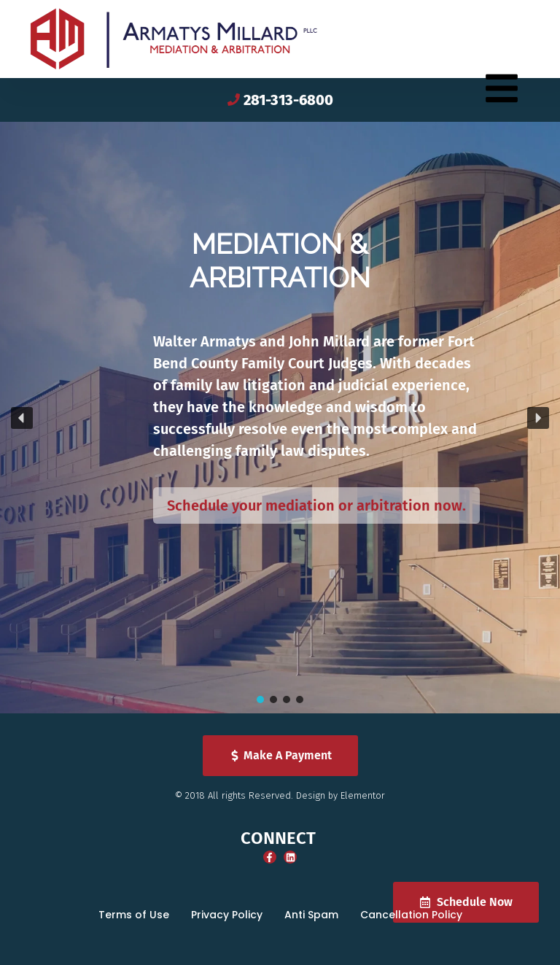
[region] (280, 418)
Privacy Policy (227, 915)
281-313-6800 (288, 100)
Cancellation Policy (411, 915)
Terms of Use (134, 915)
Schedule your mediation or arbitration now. (316, 505)
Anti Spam (311, 915)
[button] (22, 418)
